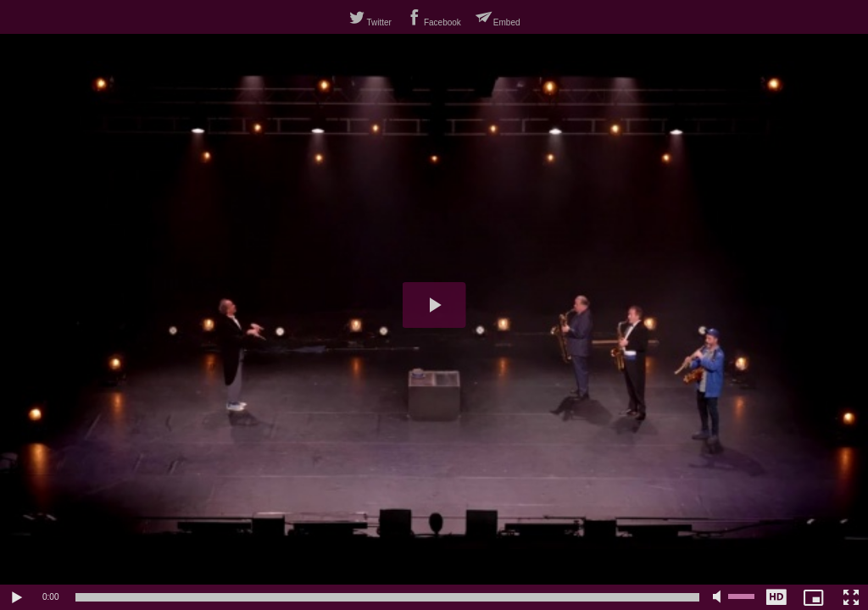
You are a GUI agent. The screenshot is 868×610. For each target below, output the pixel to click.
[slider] (387, 597)
